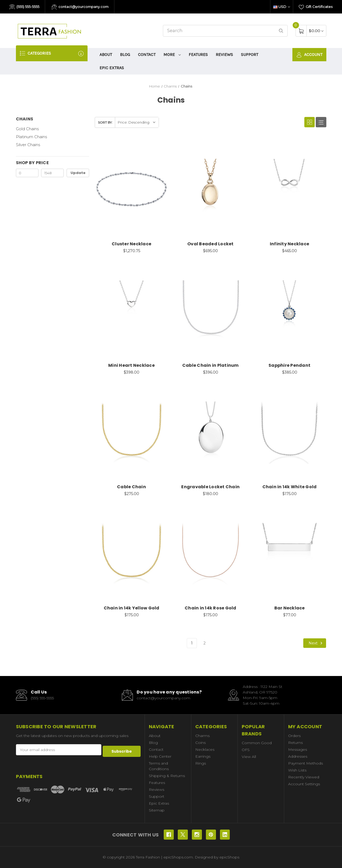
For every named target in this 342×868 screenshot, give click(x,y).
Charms (202, 736)
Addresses (298, 756)
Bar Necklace (290, 608)
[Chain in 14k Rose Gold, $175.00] (211, 554)
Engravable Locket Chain (210, 487)
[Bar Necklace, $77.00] (290, 554)
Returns (295, 743)
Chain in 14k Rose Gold (211, 608)
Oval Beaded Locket (211, 244)
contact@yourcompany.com (80, 7)
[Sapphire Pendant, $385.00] (290, 311)
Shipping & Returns (167, 776)
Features (198, 54)
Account (309, 55)
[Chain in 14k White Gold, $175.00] (290, 433)
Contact (147, 54)
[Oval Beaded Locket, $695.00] (211, 190)
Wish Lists (297, 770)
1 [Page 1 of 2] (192, 643)
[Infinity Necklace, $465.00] (290, 190)
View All (249, 757)
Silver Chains (28, 145)
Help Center (160, 756)
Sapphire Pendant (289, 365)
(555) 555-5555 (24, 7)
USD (282, 7)
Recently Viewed (304, 777)
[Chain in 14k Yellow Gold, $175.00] (131, 554)
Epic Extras (112, 68)
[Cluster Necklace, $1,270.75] (131, 190)
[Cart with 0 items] (316, 31)
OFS (246, 750)
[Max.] (52, 173)
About (106, 54)
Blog (125, 54)
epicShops (229, 857)
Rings (201, 763)
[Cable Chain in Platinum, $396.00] (211, 311)
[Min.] (27, 173)
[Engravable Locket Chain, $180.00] (211, 433)
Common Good (257, 743)
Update (78, 173)
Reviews (224, 54)
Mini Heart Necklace (131, 365)
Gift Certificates (316, 7)
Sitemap (157, 810)
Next (316, 643)
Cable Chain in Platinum (211, 365)
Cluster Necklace (131, 244)
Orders (294, 736)
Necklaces (205, 749)
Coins (200, 743)
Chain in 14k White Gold (290, 487)
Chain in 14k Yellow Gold (132, 608)
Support (250, 54)
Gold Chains (27, 129)
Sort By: (105, 122)
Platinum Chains (31, 137)
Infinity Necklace (289, 244)
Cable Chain (131, 487)
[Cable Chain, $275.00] (131, 433)
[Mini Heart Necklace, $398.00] (131, 311)
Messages (298, 749)
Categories (52, 53)
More (172, 54)
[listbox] (137, 122)
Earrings (203, 756)
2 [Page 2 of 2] (205, 643)
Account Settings (304, 784)
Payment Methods (306, 763)
